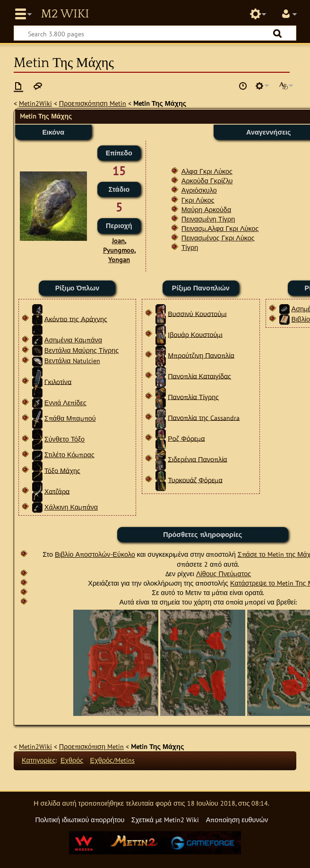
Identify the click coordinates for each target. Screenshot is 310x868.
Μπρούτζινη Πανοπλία (201, 355)
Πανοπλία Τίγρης (193, 396)
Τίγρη (190, 247)
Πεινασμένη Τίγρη (208, 219)
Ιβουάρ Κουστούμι (195, 334)
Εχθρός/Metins (112, 760)
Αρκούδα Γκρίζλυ (207, 181)
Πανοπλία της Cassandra (204, 417)
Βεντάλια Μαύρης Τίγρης (82, 350)
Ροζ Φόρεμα (186, 438)
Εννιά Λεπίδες (65, 403)
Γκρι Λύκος (198, 200)
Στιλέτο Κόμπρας (69, 455)
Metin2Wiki (35, 103)
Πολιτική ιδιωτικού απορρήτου (80, 820)
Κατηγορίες (39, 760)
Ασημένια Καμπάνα (73, 340)
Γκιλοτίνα (58, 381)
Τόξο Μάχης (62, 470)
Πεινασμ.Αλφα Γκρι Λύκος (220, 228)
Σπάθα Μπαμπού (70, 418)
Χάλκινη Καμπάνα (71, 507)
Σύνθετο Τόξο (65, 439)
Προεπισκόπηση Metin (93, 103)
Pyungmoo (119, 250)
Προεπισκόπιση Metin (91, 746)
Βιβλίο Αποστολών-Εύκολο (95, 554)
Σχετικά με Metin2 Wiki (165, 820)
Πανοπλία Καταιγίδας (199, 376)
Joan (118, 241)
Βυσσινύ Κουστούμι (197, 313)
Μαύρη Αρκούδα (206, 209)
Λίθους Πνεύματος (224, 574)
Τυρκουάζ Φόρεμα (195, 480)
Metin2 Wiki (65, 14)
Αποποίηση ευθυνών (237, 820)
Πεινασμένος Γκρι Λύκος (218, 238)
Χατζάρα (57, 491)
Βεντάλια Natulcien (72, 361)
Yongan (119, 260)
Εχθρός (72, 760)
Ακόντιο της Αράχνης (76, 319)
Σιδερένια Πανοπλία (197, 459)
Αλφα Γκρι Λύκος (207, 171)
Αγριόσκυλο (199, 190)
